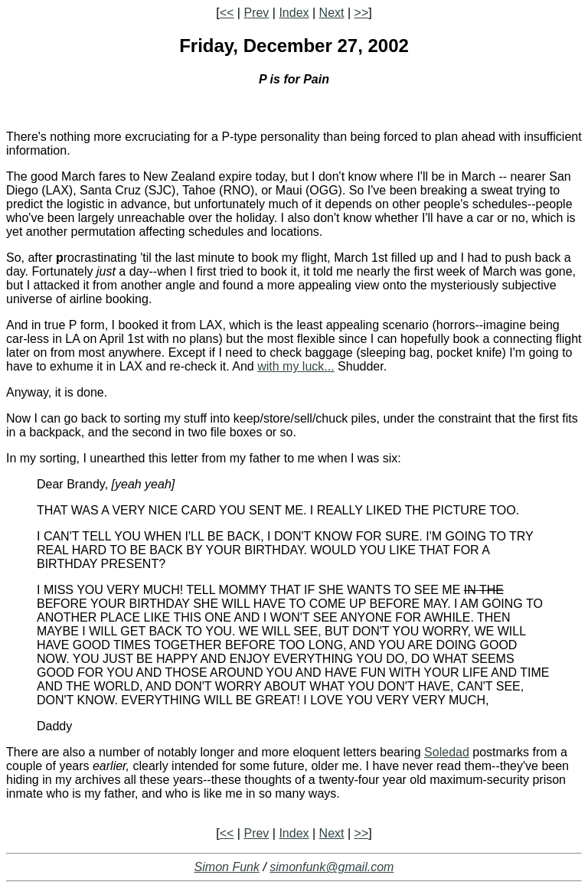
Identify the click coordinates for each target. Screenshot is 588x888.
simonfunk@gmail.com (332, 867)
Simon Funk (227, 867)
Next (332, 13)
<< (227, 13)
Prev (256, 13)
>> (362, 13)
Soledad (447, 752)
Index (294, 13)
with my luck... (296, 366)
